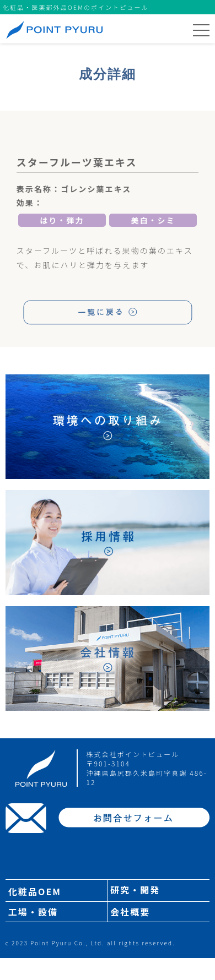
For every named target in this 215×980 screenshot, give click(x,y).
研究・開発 (135, 890)
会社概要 (130, 912)
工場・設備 (33, 912)
